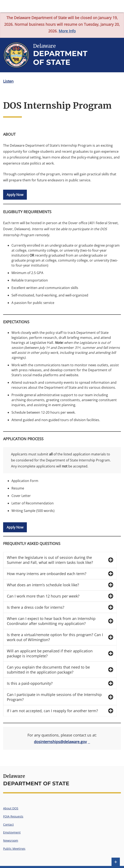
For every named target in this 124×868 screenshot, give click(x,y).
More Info (67, 31)
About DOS (11, 808)
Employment (12, 832)
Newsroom (11, 840)
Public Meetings (14, 849)
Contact (8, 824)
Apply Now (15, 195)
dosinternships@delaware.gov (60, 742)
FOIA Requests (13, 816)
